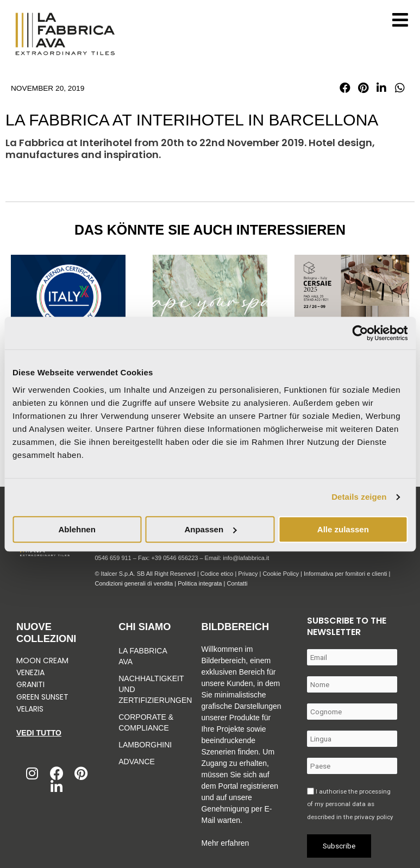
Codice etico (217, 574)
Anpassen (210, 529)
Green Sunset (42, 697)
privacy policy (374, 817)
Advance (137, 762)
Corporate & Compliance (146, 722)
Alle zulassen (343, 529)
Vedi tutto (39, 733)
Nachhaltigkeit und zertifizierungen (146, 689)
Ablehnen (77, 529)
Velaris (30, 709)
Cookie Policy (281, 574)
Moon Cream (42, 661)
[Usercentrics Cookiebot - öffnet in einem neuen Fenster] (360, 333)
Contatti (237, 583)
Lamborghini (145, 745)
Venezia (30, 672)
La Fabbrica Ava (143, 656)
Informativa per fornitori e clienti (346, 574)
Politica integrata (200, 583)
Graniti (32, 684)
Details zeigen (359, 497)
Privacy (248, 574)
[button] (345, 88)
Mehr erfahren (225, 843)
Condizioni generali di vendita (134, 583)
